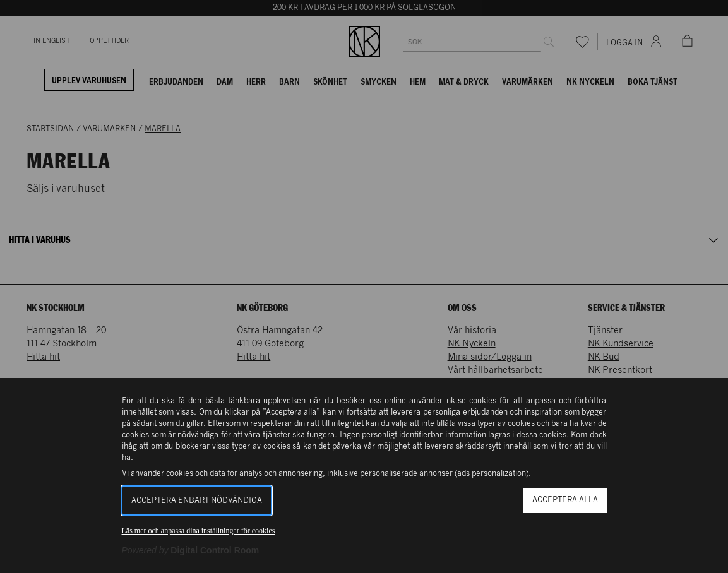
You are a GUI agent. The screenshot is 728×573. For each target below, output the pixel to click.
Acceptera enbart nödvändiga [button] (197, 501)
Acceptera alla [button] (565, 500)
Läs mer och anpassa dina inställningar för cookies (199, 531)
